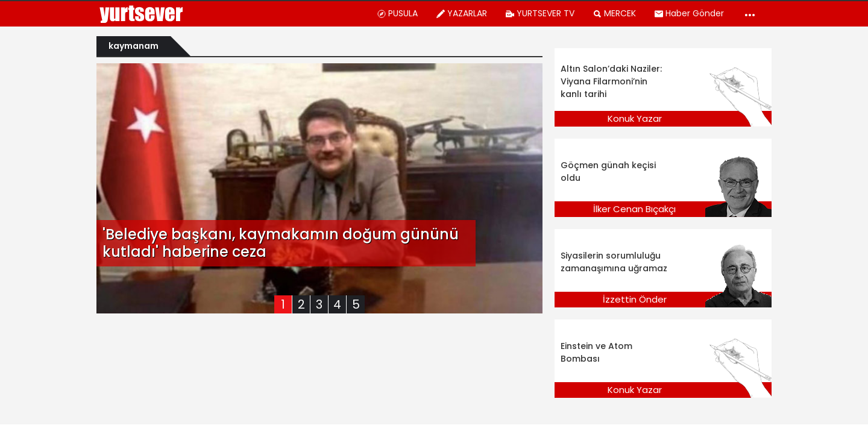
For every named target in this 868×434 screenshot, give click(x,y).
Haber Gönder (689, 13)
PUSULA (397, 13)
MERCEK (614, 13)
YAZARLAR (461, 13)
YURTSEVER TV (540, 13)
